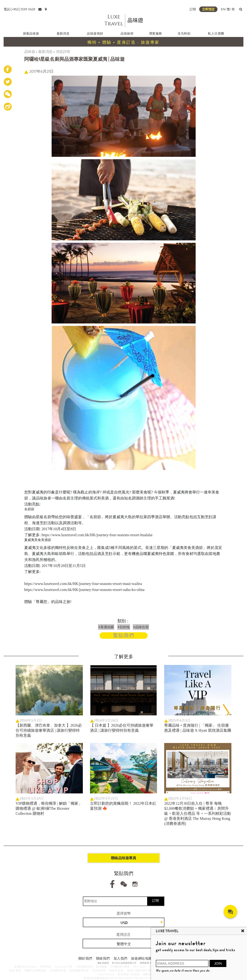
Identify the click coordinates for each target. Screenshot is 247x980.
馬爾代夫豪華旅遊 (35, 970)
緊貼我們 (124, 636)
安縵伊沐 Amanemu (25, 967)
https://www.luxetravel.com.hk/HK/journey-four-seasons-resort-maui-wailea (83, 584)
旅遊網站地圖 (141, 958)
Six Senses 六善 (63, 967)
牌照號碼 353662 (149, 963)
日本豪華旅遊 (58, 970)
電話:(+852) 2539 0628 (19, 9)
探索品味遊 (31, 33)
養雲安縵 (46, 967)
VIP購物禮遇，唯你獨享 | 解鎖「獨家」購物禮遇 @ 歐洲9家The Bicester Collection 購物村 (49, 808)
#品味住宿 (141, 627)
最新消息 (63, 33)
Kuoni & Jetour (106, 974)
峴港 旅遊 (15, 970)
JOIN (218, 963)
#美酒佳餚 (106, 627)
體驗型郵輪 (150, 974)
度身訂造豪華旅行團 (139, 970)
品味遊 (30, 52)
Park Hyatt (140, 967)
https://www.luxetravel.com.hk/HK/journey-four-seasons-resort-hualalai (97, 535)
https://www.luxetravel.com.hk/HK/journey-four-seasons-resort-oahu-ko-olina (84, 590)
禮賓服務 (156, 33)
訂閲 (193, 9)
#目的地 (124, 627)
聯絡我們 (103, 958)
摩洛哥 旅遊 (116, 970)
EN (223, 9)
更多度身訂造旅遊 (129, 974)
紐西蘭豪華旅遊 (79, 970)
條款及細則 (103, 963)
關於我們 (85, 958)
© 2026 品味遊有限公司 (124, 963)
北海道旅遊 (99, 970)
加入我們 (120, 958)
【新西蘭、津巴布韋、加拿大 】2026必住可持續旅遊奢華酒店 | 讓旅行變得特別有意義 (49, 730)
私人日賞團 (216, 33)
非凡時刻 (184, 33)
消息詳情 (63, 52)
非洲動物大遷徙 (120, 967)
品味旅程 (127, 33)
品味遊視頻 (95, 33)
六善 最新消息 (84, 967)
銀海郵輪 (102, 967)
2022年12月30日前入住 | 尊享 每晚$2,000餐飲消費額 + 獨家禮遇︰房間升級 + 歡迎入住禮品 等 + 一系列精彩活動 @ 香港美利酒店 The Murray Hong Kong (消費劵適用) (198, 813)
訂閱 (156, 901)
